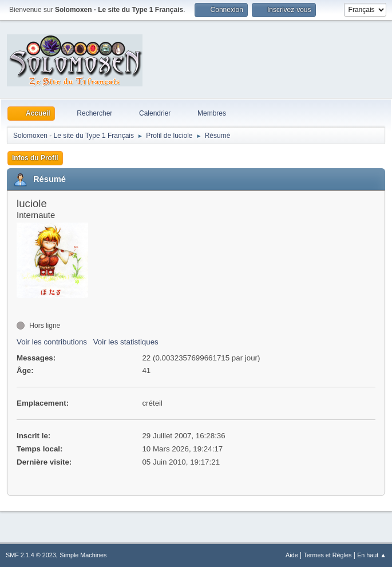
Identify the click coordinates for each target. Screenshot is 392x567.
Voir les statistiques (126, 342)
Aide (292, 555)
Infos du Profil (35, 158)
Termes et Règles (327, 555)
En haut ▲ (372, 555)
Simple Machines (83, 555)
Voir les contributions (52, 342)
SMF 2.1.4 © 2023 (31, 555)
